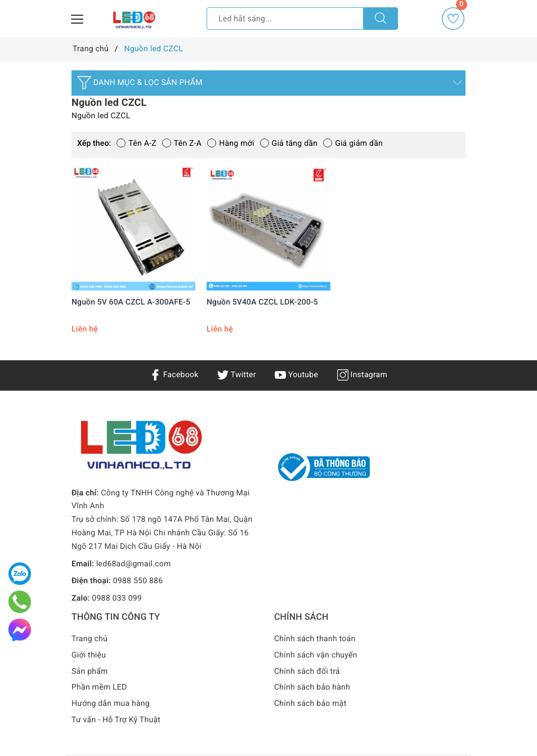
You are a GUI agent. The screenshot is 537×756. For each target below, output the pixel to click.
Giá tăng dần (289, 144)
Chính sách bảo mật (310, 704)
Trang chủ (89, 639)
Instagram (362, 375)
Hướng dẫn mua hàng (111, 704)
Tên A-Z (136, 144)
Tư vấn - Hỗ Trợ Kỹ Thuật (116, 720)
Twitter (236, 375)
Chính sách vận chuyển (316, 655)
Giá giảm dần (353, 144)
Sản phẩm (90, 672)
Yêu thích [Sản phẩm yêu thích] (454, 19)
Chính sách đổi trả (307, 672)
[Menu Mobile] (78, 18)
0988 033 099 (117, 598)
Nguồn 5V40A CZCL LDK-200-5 (262, 302)
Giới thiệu (89, 655)
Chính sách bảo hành (312, 687)
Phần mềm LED (99, 687)
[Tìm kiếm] (381, 19)
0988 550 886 (138, 581)
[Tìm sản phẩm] (285, 19)
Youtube (296, 375)
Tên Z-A (182, 144)
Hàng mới (231, 144)
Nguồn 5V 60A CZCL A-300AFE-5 (131, 302)
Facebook (174, 375)
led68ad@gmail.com (134, 564)
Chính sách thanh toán (315, 639)
